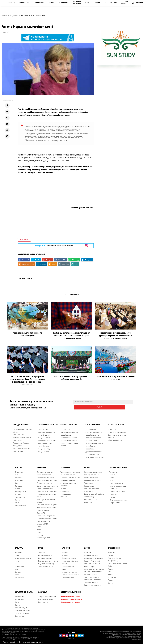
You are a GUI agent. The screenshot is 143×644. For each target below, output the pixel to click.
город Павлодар (66, 433)
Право (39, 525)
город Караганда (44, 436)
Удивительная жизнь (22, 609)
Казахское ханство (91, 476)
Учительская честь (22, 612)
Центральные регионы (48, 423)
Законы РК (41, 511)
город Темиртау (44, 447)
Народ (88, 3)
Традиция (41, 551)
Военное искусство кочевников (92, 488)
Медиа (17, 573)
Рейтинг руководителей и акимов (46, 494)
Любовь (65, 562)
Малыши (87, 551)
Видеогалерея (90, 565)
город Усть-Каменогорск (117, 431)
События (111, 565)
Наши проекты (20, 490)
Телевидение (20, 565)
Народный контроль (68, 479)
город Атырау (18, 444)
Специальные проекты (93, 562)
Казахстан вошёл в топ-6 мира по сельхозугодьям (27, 334)
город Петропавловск (69, 439)
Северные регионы (69, 423)
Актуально (40, 3)
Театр (17, 559)
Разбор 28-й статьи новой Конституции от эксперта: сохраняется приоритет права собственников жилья (71, 336)
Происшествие (111, 3)
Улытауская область (46, 442)
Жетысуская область (93, 436)
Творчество (114, 470)
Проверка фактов (91, 573)
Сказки (112, 496)
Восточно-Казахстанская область (117, 435)
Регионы (111, 578)
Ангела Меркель (24, 240)
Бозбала (65, 551)
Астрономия (19, 598)
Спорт (98, 3)
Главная (4, 16)
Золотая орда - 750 (91, 495)
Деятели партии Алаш (93, 479)
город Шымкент (91, 439)
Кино (17, 562)
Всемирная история (92, 473)
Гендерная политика (45, 482)
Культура (19, 546)
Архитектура (20, 576)
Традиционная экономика (70, 470)
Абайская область (115, 439)
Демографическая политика (48, 484)
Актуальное (19, 479)
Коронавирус (43, 601)
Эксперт (18, 493)
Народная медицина (46, 598)
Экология (111, 581)
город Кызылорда (92, 453)
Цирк (17, 568)
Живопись (19, 551)
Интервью (18, 484)
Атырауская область (21, 441)
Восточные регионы (116, 423)
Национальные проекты (46, 514)
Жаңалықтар (14, 16)
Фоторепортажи (68, 576)
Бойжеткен (66, 554)
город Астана (43, 428)
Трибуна (40, 533)
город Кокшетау (44, 433)
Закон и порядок (125, 3)
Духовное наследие (77, 3)
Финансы (64, 495)
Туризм (63, 487)
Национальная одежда (46, 562)
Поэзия (112, 473)
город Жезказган (44, 445)
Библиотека (114, 493)
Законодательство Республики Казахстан (93, 582)
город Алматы (91, 428)
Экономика (63, 3)
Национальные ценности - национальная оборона (94, 569)
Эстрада (18, 570)
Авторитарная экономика (70, 476)
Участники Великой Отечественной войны (92, 577)
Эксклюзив (112, 576)
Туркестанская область (94, 442)
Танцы (17, 554)
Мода (64, 568)
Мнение (18, 487)
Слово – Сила (114, 487)
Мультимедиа (20, 496)
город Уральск (19, 433)
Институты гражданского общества (46, 499)
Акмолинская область (46, 431)
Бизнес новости (66, 492)
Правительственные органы (47, 503)
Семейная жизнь (68, 565)
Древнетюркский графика (94, 492)
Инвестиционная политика (47, 479)
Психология (19, 595)
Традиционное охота (45, 565)
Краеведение (89, 484)
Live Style (66, 546)
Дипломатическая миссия (47, 517)
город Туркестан (92, 445)
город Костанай (66, 428)
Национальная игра (45, 554)
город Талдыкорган (93, 433)
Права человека (43, 509)
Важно (51, 3)
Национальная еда (45, 557)
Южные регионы (93, 423)
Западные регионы (22, 423)
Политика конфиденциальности (31, 640)
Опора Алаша (115, 501)
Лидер (110, 554)
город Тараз (90, 447)
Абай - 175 (88, 501)
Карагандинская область (47, 439)
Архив (17, 501)
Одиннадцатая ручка (117, 490)
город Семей (113, 428)
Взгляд (110, 573)
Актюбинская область (21, 447)
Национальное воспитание (48, 559)
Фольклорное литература (94, 557)
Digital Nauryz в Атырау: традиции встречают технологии (115, 378)
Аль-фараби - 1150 (91, 498)
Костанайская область (69, 431)
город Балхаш (43, 450)
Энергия (18, 603)
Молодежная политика (45, 476)
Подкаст (111, 567)
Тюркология (89, 482)
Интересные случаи (70, 570)
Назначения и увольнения (46, 506)
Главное (40, 531)
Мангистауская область (22, 436)
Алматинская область (94, 431)
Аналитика (65, 490)
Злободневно (25, 3)
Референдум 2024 (44, 536)
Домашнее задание (70, 557)
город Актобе (18, 450)
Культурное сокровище (118, 484)
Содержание (19, 614)
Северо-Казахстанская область (69, 443)
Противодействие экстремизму (115, 558)
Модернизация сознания (119, 498)
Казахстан (19, 470)
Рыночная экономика (68, 473)
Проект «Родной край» (93, 559)
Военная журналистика (71, 573)
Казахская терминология (117, 562)
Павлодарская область (69, 436)
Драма (112, 479)
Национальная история (93, 470)
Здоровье (111, 551)
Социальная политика (45, 487)
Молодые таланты (91, 554)
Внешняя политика (44, 473)
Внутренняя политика (45, 470)
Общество (19, 476)
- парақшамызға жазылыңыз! (54, 245)
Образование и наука (24, 590)
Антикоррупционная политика (68, 483)
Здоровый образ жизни (47, 595)
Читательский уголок (70, 559)
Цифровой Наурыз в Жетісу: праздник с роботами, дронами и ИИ (71, 378)
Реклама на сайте (10, 640)
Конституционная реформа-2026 (43, 521)
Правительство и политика (47, 490)
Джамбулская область (94, 450)
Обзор (110, 570)
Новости (11, 3)
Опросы (18, 498)
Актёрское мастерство (23, 557)
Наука (17, 601)
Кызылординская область (95, 456)
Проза (112, 476)
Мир (16, 473)
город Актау (18, 439)
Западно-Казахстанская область (22, 429)
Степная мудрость (116, 482)
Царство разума (21, 606)
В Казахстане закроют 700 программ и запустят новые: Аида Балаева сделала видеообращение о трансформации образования (28, 381)
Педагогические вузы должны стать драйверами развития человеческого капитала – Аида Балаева (115, 336)
